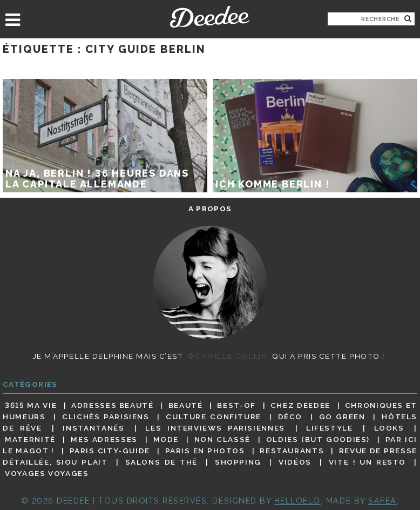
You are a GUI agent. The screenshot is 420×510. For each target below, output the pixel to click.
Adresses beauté (113, 405)
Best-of (236, 405)
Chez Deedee (300, 405)
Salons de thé (161, 462)
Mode (166, 439)
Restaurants (292, 451)
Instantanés (93, 428)
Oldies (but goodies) (318, 439)
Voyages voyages (47, 474)
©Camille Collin (228, 356)
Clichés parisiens (106, 417)
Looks (389, 428)
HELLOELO (297, 501)
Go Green (342, 417)
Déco (290, 417)
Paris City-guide (110, 451)
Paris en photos (205, 451)
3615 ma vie (31, 405)
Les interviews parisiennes (215, 428)
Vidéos (295, 462)
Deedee (210, 17)
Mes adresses (104, 439)
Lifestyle (330, 428)
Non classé (222, 439)
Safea (382, 501)
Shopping (238, 462)
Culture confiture (214, 417)
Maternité (30, 439)
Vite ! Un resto (367, 462)
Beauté (186, 405)
